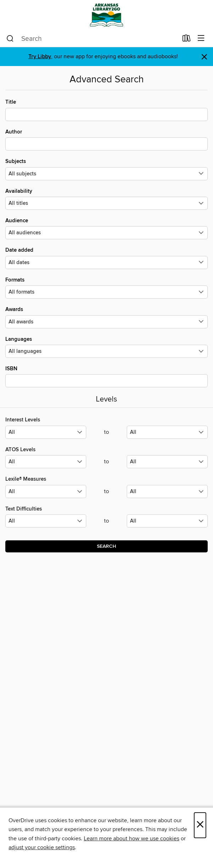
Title (106, 110)
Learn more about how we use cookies (132, 839)
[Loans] (187, 40)
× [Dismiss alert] (204, 57)
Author (106, 140)
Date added (106, 258)
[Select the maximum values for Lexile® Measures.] (167, 492)
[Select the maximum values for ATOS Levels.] (167, 462)
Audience (106, 228)
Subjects (106, 169)
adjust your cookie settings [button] (42, 847)
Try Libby (40, 57)
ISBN (106, 376)
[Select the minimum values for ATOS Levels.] (46, 462)
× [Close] (200, 825)
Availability (106, 199)
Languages (106, 347)
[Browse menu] (201, 39)
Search (106, 546)
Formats (106, 288)
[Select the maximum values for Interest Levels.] (167, 432)
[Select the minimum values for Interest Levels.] (46, 432)
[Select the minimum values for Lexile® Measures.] (46, 492)
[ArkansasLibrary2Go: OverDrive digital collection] (106, 15)
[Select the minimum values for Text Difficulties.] (46, 521)
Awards (106, 317)
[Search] (10, 39)
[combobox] (92, 39)
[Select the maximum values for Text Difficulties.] (167, 521)
